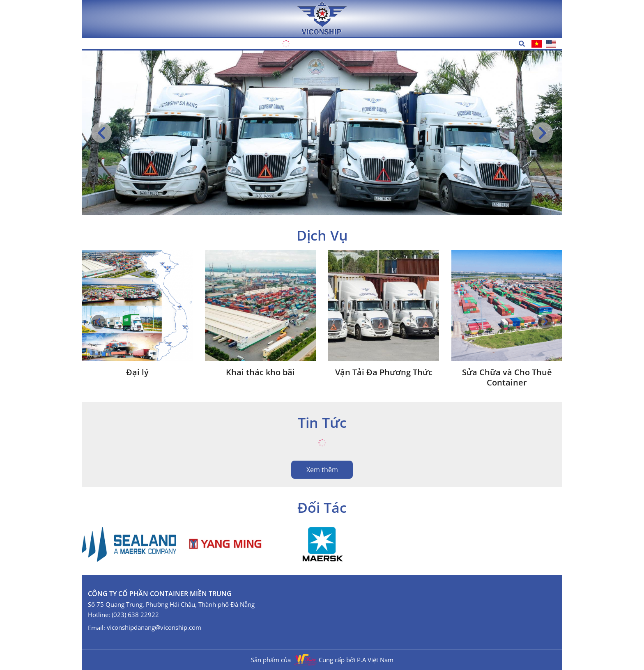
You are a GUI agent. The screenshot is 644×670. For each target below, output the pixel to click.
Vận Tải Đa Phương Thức (384, 372)
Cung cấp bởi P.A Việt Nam (356, 660)
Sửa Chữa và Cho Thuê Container (507, 377)
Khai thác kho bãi (260, 372)
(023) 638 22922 (135, 615)
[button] (543, 133)
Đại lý (137, 372)
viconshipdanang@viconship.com (154, 627)
